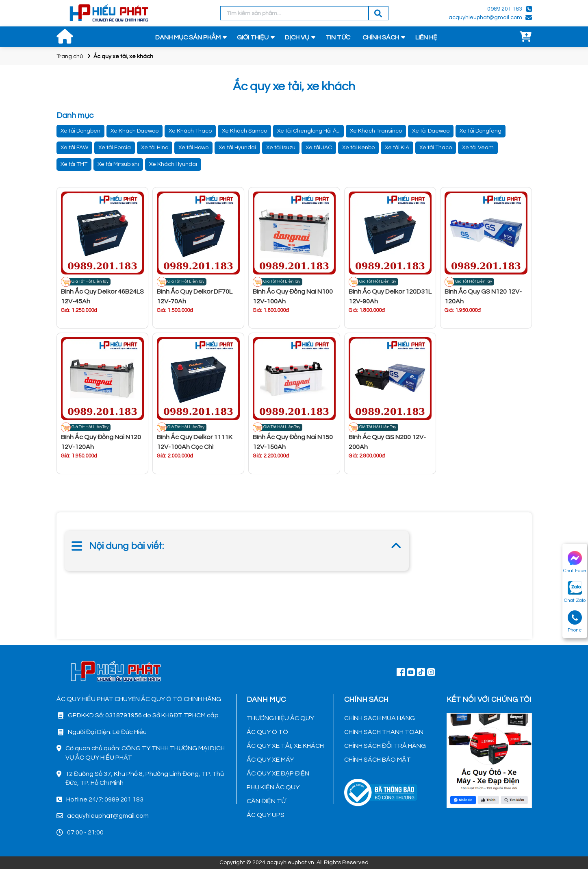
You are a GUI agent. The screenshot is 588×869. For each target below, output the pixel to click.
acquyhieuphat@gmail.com (485, 17)
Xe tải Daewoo (431, 131)
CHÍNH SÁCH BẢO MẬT (378, 760)
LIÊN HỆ (426, 37)
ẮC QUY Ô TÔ (267, 732)
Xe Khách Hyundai (173, 164)
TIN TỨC (338, 37)
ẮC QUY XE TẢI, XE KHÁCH (285, 746)
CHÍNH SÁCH (381, 37)
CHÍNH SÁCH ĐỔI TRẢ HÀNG (385, 746)
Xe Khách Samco (244, 131)
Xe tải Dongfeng (481, 131)
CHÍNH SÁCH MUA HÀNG (380, 718)
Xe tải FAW (74, 148)
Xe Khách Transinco (376, 131)
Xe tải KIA (397, 148)
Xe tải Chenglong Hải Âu (308, 131)
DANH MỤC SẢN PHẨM (188, 37)
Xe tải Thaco (436, 148)
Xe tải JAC (319, 148)
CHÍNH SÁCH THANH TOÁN (384, 732)
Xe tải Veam (478, 148)
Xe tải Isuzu (281, 148)
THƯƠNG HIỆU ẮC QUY (280, 718)
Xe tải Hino (155, 148)
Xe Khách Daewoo (135, 131)
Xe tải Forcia (115, 148)
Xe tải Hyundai (237, 148)
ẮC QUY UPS (266, 815)
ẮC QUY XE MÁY (270, 760)
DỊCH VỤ (297, 37)
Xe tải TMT (74, 164)
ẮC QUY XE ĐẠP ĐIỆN (278, 773)
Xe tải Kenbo (358, 148)
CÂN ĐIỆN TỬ (266, 801)
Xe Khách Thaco (190, 131)
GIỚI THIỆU (253, 37)
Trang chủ (70, 57)
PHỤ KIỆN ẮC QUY (273, 787)
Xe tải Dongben (80, 131)
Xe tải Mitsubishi (118, 164)
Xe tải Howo (193, 148)
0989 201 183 (505, 9)
